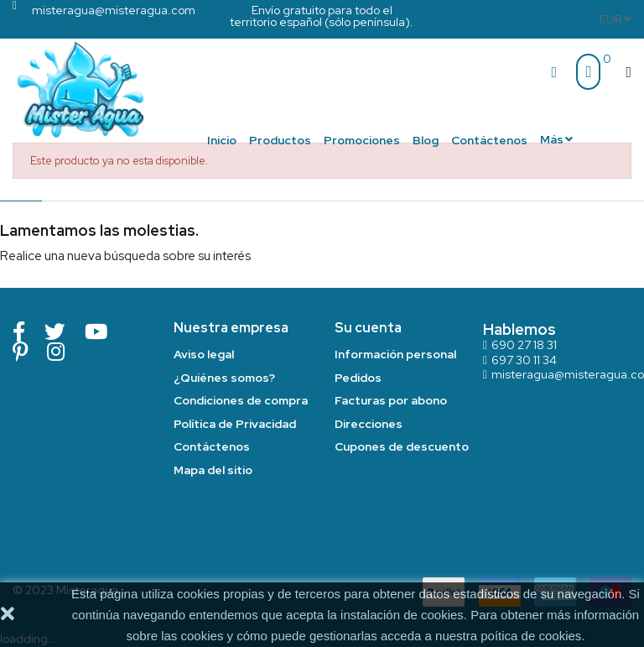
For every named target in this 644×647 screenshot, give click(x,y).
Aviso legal (204, 354)
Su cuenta (368, 328)
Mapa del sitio (213, 470)
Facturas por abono (391, 400)
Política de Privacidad (235, 424)
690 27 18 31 (524, 345)
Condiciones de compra (241, 400)
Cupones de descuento (402, 446)
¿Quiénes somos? (224, 378)
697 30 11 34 (524, 360)
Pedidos (358, 378)
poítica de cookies (531, 636)
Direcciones (369, 424)
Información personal (395, 354)
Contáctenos (212, 446)
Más (552, 139)
